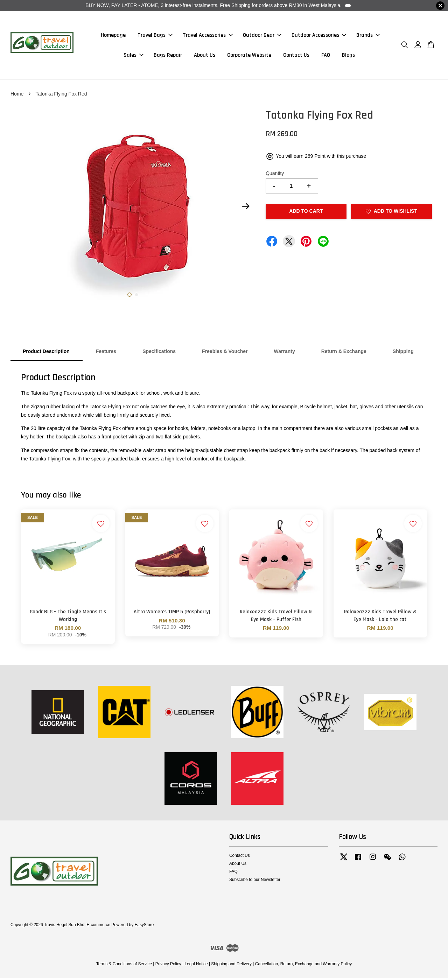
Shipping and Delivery (231, 966)
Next (246, 209)
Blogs (348, 56)
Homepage (113, 36)
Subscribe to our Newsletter (255, 882)
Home (17, 96)
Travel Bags (155, 36)
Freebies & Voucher (225, 353)
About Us (205, 56)
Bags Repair (168, 56)
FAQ (326, 56)
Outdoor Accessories (319, 36)
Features (106, 353)
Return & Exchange (344, 353)
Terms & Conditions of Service (124, 966)
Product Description (46, 353)
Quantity (275, 175)
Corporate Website (249, 56)
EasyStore (144, 927)
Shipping (403, 353)
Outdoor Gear (262, 36)
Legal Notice (196, 966)
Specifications (159, 353)
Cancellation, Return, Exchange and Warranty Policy (304, 966)
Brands (368, 36)
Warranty (285, 353)
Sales (134, 56)
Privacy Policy (168, 966)
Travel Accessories (208, 36)
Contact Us (296, 56)
